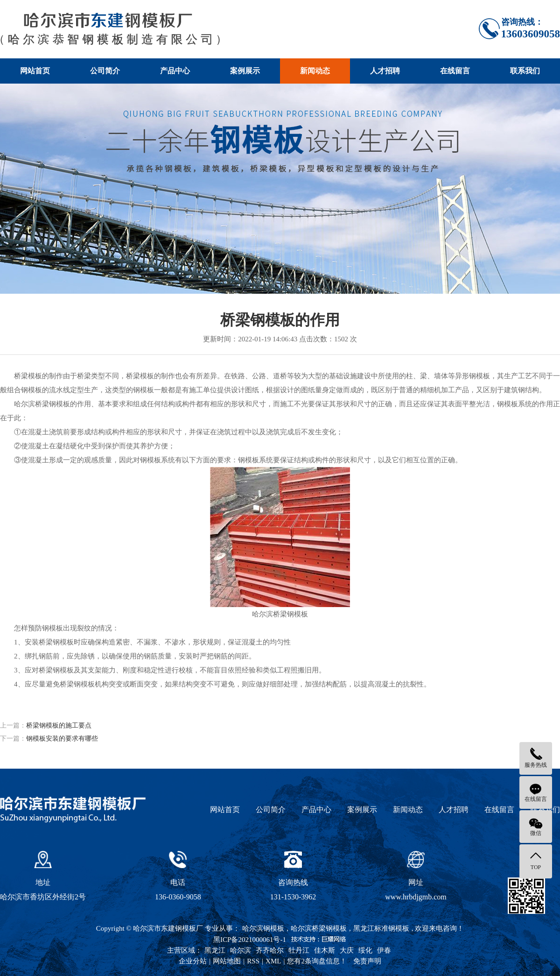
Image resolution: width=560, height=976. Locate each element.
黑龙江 (215, 950)
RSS (253, 961)
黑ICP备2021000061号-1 (250, 940)
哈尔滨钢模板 (263, 928)
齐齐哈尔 (270, 950)
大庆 (347, 950)
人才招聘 (385, 71)
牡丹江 (299, 950)
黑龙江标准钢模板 (381, 928)
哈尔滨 (241, 950)
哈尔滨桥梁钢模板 (319, 928)
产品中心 (175, 71)
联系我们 (525, 71)
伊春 (384, 950)
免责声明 (367, 961)
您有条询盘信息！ (317, 961)
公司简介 (105, 71)
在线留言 (455, 71)
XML (273, 961)
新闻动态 (315, 71)
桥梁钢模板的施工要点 (59, 725)
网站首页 (35, 71)
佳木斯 (325, 950)
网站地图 (227, 961)
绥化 (365, 950)
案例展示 (245, 71)
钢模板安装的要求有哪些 (62, 739)
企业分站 (193, 961)
